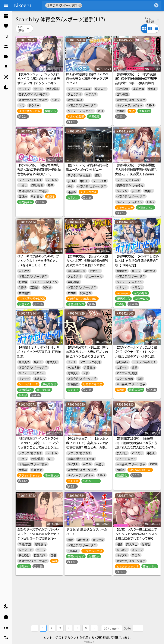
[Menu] (6, 5)
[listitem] (6, 16)
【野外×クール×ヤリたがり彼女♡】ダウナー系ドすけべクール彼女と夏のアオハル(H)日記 (136, 352)
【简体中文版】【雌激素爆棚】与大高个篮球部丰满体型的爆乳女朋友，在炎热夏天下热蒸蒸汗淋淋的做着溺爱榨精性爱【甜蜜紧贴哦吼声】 (136, 174)
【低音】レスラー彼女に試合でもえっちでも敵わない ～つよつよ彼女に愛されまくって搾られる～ (136, 536)
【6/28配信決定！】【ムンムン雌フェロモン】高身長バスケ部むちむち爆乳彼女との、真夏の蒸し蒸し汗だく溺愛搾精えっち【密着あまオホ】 (87, 447)
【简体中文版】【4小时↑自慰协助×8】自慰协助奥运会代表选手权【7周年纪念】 (137, 260)
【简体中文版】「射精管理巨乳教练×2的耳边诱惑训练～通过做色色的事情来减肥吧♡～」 (39, 169)
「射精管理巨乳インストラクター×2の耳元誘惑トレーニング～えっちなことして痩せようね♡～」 (39, 445)
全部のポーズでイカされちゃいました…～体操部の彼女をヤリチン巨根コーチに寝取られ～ (38, 534)
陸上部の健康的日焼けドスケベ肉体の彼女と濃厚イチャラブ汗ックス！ (87, 78)
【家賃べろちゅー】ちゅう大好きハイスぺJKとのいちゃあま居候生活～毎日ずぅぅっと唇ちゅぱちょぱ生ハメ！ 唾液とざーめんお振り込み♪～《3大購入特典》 (39, 85)
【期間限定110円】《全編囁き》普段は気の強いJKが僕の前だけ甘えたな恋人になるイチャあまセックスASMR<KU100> (136, 445)
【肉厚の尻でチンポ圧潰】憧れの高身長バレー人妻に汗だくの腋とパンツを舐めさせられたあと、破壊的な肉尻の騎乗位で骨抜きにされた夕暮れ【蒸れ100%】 (87, 358)
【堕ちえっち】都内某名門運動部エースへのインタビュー (87, 167)
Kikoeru (23, 5)
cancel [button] (80, 5)
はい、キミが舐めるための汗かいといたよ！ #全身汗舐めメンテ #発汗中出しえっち (38, 260)
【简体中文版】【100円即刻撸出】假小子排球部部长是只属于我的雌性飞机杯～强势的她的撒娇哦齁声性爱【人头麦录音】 (136, 81)
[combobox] (118, 5)
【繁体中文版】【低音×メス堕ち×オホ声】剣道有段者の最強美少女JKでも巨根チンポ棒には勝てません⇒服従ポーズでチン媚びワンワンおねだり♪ (87, 265)
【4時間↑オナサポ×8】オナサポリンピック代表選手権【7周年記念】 (39, 352)
